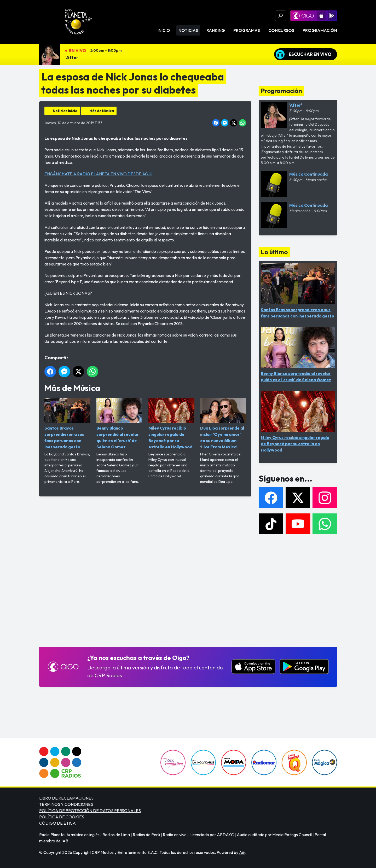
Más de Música (102, 111)
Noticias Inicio (65, 111)
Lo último (274, 252)
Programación (320, 30)
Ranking (216, 30)
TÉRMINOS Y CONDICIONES (66, 804)
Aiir (242, 852)
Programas (247, 30)
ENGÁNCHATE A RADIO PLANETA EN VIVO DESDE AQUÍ (98, 174)
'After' (73, 57)
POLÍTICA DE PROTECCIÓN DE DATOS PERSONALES (90, 811)
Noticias (188, 30)
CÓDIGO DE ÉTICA (57, 823)
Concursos (281, 30)
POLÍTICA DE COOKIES (62, 817)
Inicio (164, 30)
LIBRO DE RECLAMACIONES (66, 798)
